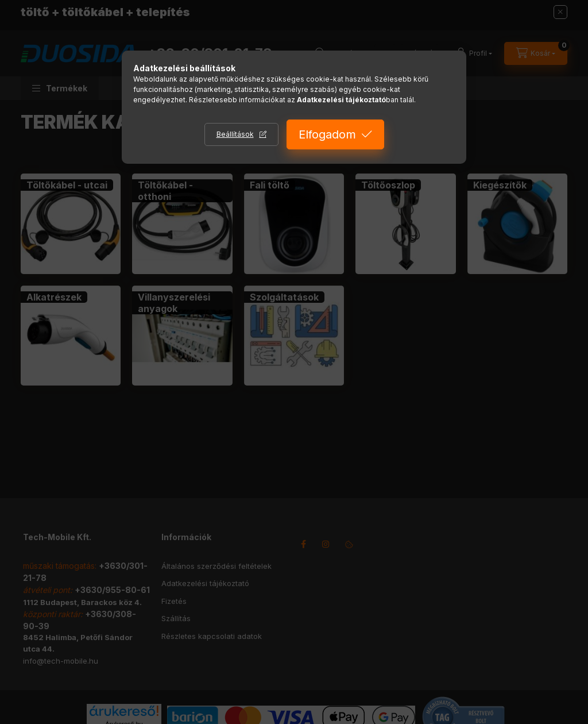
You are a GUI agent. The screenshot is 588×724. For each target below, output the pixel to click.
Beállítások (235, 134)
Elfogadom (327, 134)
